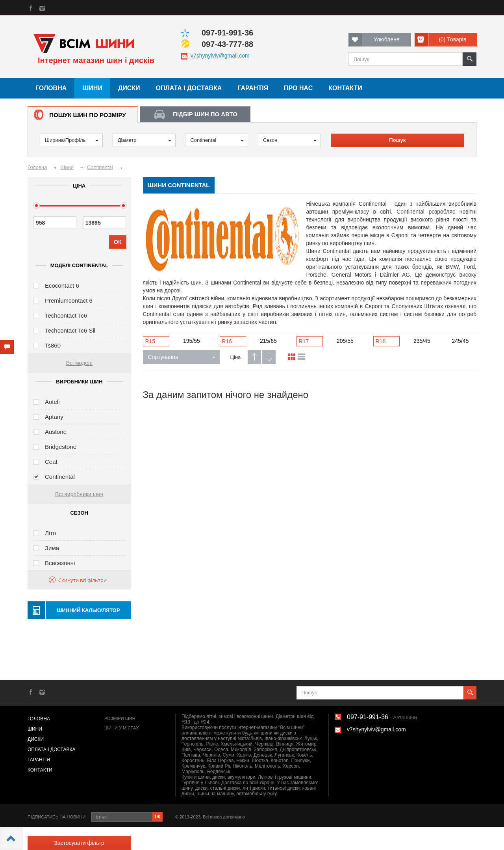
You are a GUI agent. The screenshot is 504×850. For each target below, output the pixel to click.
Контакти (345, 88)
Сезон (290, 140)
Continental (217, 140)
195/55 (192, 341)
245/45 (460, 341)
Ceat (51, 462)
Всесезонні (60, 563)
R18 (381, 341)
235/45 (422, 341)
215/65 (268, 341)
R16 (227, 341)
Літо (50, 533)
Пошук (397, 140)
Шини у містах (122, 728)
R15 (150, 341)
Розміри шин (120, 718)
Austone (56, 432)
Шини (92, 88)
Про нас (298, 88)
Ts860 (53, 345)
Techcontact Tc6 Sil (70, 330)
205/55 (345, 341)
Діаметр (145, 140)
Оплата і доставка (189, 88)
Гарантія (253, 88)
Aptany (54, 417)
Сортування (182, 357)
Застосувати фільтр (79, 843)
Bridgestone (61, 447)
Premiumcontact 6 (69, 300)
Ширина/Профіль (72, 140)
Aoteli (52, 402)
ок (157, 816)
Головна (51, 88)
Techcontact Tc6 (66, 315)
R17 (304, 341)
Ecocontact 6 (62, 286)
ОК (118, 242)
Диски (129, 88)
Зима (52, 548)
